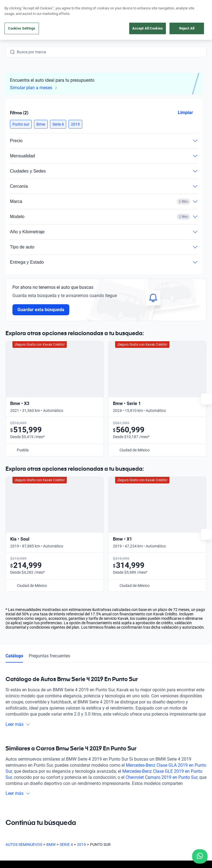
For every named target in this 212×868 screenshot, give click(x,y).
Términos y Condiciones (169, 838)
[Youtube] (36, 795)
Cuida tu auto (72, 760)
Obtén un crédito (75, 734)
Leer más (18, 573)
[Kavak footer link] (21, 748)
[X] (50, 795)
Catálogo (14, 505)
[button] (21, 124)
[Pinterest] (89, 795)
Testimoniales (122, 734)
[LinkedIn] (63, 795)
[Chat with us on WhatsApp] (200, 856)
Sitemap (43, 843)
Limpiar (185, 113)
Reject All (187, 28)
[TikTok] (76, 795)
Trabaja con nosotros (128, 760)
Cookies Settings (22, 28)
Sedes (66, 772)
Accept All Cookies (148, 28)
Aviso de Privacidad (127, 838)
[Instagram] (23, 795)
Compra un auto (75, 722)
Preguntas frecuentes (49, 505)
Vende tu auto (73, 747)
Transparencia (18, 843)
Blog (114, 747)
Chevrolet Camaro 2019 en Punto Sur (161, 626)
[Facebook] (10, 795)
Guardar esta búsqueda (41, 310)
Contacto (118, 772)
